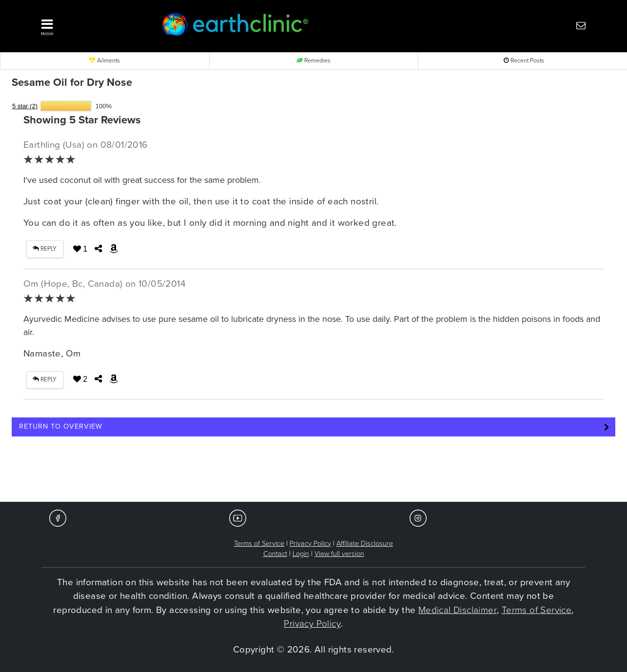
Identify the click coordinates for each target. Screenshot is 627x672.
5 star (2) (25, 106)
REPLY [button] (45, 249)
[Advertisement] (313, 472)
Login (301, 554)
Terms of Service (259, 544)
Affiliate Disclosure (365, 544)
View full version (339, 554)
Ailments (105, 61)
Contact (275, 554)
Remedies (313, 61)
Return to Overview (61, 426)
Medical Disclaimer (458, 610)
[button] (87, 25)
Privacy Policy (310, 544)
